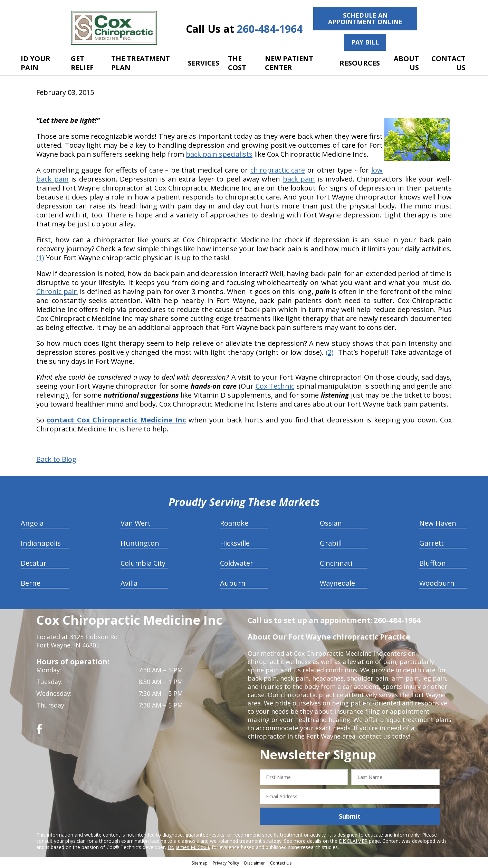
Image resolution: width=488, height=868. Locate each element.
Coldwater (237, 563)
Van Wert (136, 523)
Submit (350, 816)
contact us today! (385, 736)
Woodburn (437, 583)
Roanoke (234, 523)
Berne (31, 583)
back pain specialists (219, 154)
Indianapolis (41, 543)
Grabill (331, 543)
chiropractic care (278, 170)
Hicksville (235, 543)
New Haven (438, 523)
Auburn (233, 583)
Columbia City (143, 563)
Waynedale (337, 583)
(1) (40, 258)
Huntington (140, 543)
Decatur (34, 563)
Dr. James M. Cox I (188, 847)
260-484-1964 (270, 29)
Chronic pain (57, 291)
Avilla (129, 583)
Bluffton (433, 563)
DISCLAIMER (353, 841)
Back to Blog (56, 459)
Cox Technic (275, 386)
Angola (32, 523)
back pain (299, 179)
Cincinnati (336, 563)
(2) (330, 352)
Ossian (331, 523)
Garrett (432, 543)
